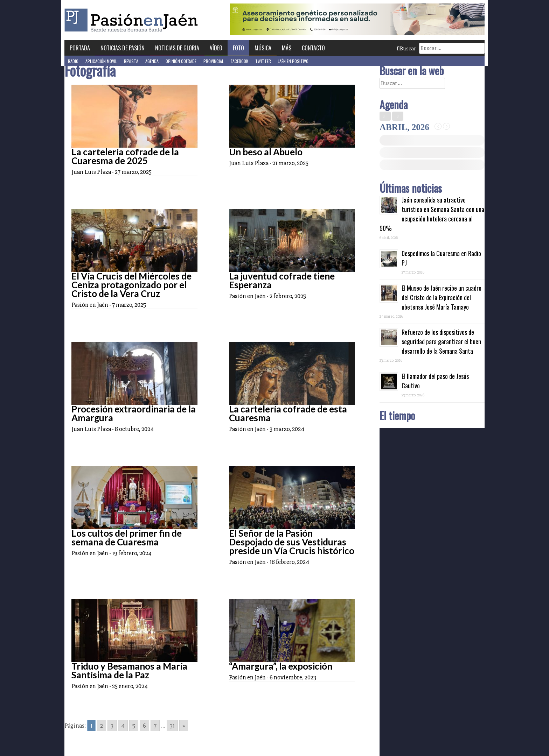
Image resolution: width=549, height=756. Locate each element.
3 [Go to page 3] (112, 726)
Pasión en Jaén (133, 20)
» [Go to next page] (184, 726)
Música (263, 48)
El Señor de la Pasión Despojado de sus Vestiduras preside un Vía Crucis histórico (292, 542)
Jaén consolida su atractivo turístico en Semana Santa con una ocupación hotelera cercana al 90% (432, 214)
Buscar (406, 49)
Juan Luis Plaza (91, 172)
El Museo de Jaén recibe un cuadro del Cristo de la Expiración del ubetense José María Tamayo (442, 297)
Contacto (313, 48)
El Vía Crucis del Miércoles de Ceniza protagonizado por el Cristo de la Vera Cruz (131, 285)
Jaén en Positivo (293, 61)
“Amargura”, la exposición (281, 666)
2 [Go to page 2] (102, 726)
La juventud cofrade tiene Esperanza (282, 280)
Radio (73, 61)
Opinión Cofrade (181, 61)
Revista (131, 61)
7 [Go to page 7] (155, 726)
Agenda (152, 61)
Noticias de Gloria (177, 48)
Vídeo (216, 48)
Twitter (263, 61)
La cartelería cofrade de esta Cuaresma (288, 413)
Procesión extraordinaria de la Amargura (134, 413)
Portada (80, 48)
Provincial (214, 61)
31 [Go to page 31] (172, 726)
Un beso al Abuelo (266, 152)
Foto (238, 48)
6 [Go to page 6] (144, 726)
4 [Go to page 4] (123, 726)
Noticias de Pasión (123, 48)
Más (287, 48)
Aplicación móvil (101, 61)
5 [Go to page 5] (134, 726)
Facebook (239, 61)
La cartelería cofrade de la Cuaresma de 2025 (125, 156)
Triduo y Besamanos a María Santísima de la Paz (129, 670)
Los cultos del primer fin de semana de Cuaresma (127, 538)
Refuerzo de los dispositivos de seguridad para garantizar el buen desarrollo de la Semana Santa (441, 341)
